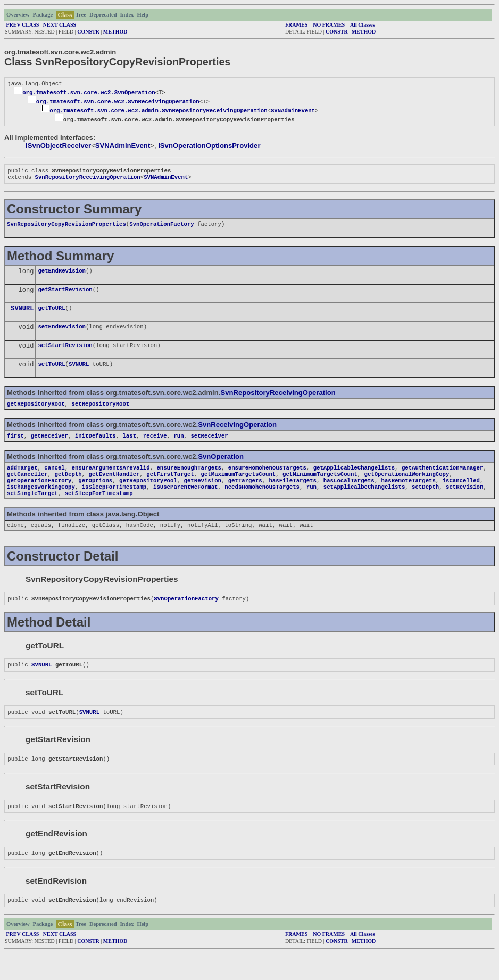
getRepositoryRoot (36, 415)
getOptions (95, 496)
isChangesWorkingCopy (41, 504)
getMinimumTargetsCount (320, 489)
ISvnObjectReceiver (58, 147)
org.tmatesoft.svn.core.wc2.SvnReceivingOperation (118, 102)
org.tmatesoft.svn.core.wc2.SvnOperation (89, 93)
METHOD (115, 32)
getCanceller (27, 489)
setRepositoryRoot (101, 415)
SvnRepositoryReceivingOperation (87, 180)
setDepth (425, 504)
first (15, 448)
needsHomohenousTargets (262, 504)
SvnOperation (221, 469)
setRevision (464, 504)
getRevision (203, 496)
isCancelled (461, 496)
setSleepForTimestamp (99, 511)
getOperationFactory (39, 496)
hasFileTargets (293, 496)
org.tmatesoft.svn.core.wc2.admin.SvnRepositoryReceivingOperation (158, 111)
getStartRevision (65, 295)
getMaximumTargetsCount (239, 489)
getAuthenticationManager (442, 481)
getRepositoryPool (148, 496)
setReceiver (209, 448)
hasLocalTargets (349, 496)
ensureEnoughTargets (189, 481)
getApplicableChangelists (354, 481)
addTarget (22, 481)
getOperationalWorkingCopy (406, 489)
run (178, 448)
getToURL (51, 315)
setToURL (51, 374)
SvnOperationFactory (161, 228)
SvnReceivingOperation (237, 436)
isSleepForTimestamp (114, 504)
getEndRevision (62, 276)
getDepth (68, 489)
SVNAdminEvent (293, 111)
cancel (54, 481)
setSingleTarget (32, 511)
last (129, 448)
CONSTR (88, 32)
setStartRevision (65, 355)
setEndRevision (62, 335)
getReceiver (49, 448)
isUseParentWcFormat (185, 504)
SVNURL (22, 316)
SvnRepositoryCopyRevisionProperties (66, 228)
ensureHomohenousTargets (267, 481)
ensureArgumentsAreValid (111, 481)
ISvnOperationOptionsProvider (209, 147)
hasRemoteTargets (408, 496)
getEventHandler (114, 489)
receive (155, 448)
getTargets (245, 496)
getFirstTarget (170, 489)
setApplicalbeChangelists (364, 504)
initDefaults (95, 448)
